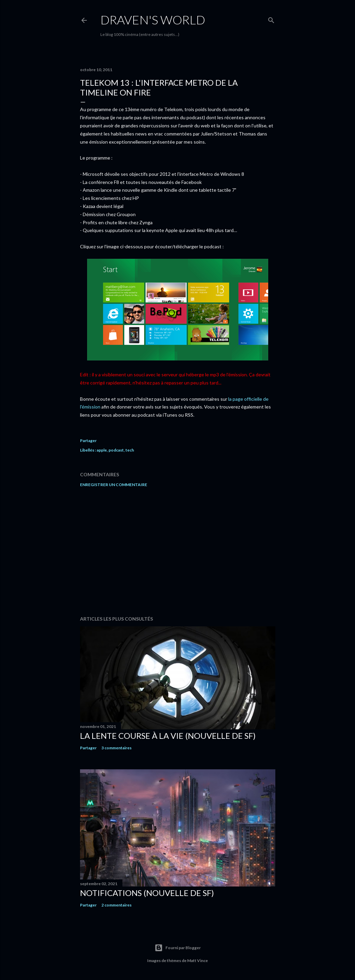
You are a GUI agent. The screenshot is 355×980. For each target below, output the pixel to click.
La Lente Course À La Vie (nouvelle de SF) (168, 736)
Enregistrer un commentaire (114, 485)
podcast (116, 450)
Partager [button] (88, 441)
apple (102, 450)
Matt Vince (198, 961)
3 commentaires (116, 748)
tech (130, 450)
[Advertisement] (178, 551)
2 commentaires (116, 905)
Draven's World (153, 20)
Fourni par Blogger (178, 948)
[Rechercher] (271, 19)
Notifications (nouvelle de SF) (147, 893)
